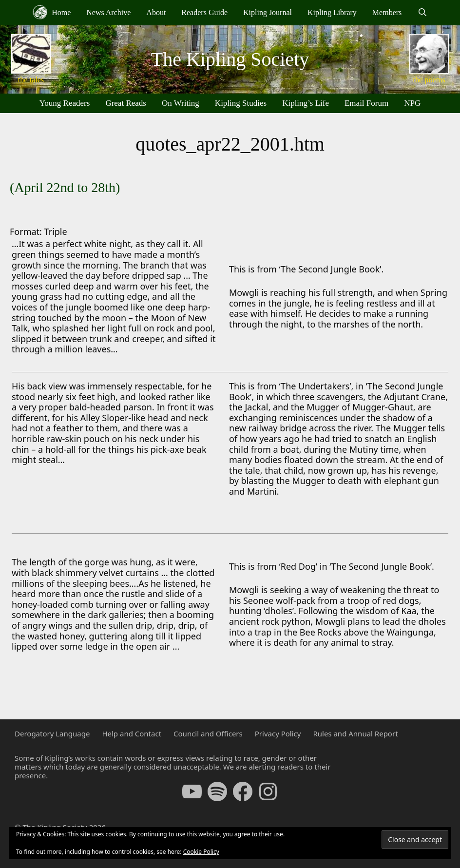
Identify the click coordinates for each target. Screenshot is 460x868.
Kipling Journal (268, 12)
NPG (412, 103)
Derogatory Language (52, 733)
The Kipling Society (230, 59)
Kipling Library (332, 12)
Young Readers (65, 103)
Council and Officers (208, 733)
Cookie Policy (201, 852)
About (156, 12)
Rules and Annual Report (355, 733)
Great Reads (126, 103)
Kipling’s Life (306, 103)
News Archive (108, 12)
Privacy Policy (278, 733)
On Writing (181, 103)
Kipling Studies (241, 103)
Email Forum (366, 103)
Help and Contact (132, 733)
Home (52, 12)
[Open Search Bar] (422, 13)
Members (387, 12)
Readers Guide (204, 12)
